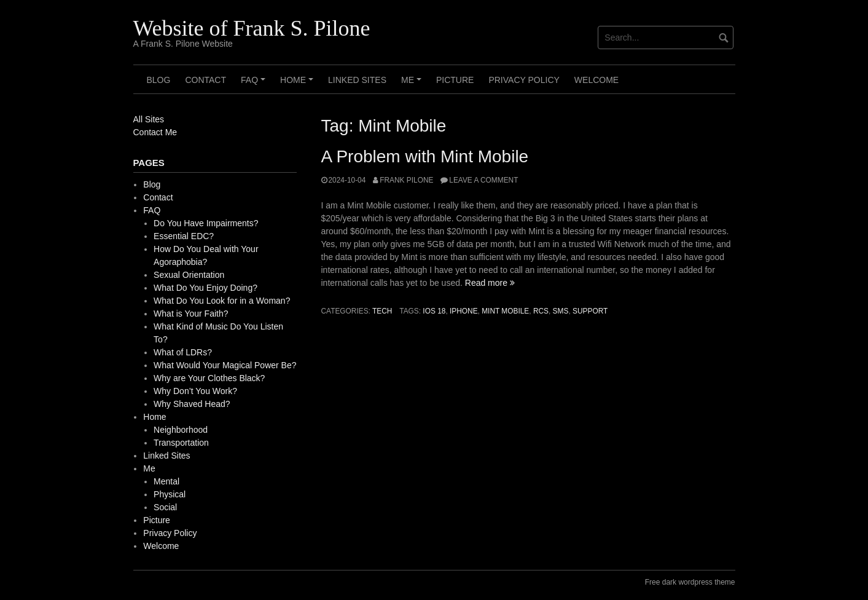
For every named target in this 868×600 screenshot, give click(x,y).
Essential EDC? (184, 236)
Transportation (181, 443)
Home (299, 84)
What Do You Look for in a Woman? (222, 301)
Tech (382, 311)
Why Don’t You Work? (195, 391)
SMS (561, 311)
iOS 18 (434, 311)
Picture (455, 80)
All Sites (149, 119)
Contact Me (155, 132)
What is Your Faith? (191, 314)
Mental (166, 481)
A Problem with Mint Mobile (425, 156)
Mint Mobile (505, 311)
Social (165, 507)
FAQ (255, 84)
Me (413, 84)
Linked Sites (357, 80)
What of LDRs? (183, 352)
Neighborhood (181, 430)
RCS (541, 311)
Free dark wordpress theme (690, 582)
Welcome (596, 80)
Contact (205, 80)
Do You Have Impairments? (206, 223)
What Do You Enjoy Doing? (205, 288)
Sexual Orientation (189, 275)
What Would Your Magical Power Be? (225, 365)
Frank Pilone (406, 180)
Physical (170, 494)
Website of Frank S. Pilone (252, 28)
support (590, 311)
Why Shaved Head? (192, 404)
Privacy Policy (524, 80)
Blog (159, 80)
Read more (490, 283)
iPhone (464, 311)
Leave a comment (483, 180)
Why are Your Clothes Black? (209, 378)
